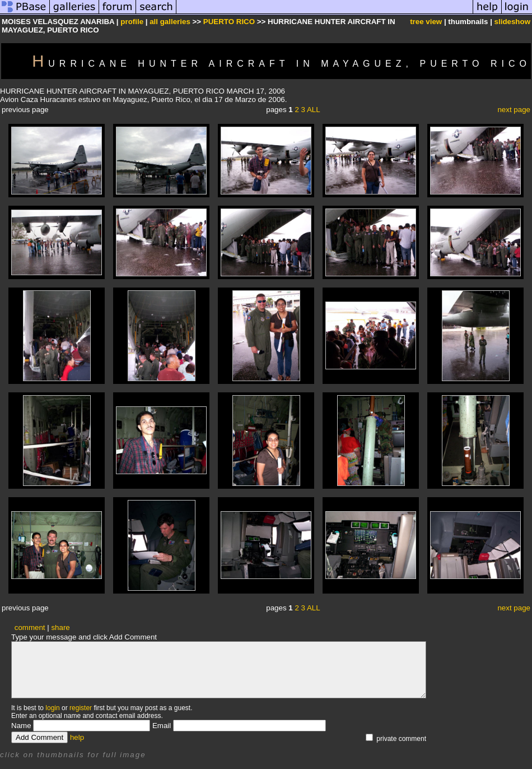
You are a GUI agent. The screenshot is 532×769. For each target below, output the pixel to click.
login (52, 708)
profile (132, 22)
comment (30, 627)
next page (514, 110)
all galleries (170, 22)
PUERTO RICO (229, 22)
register (81, 708)
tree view (426, 22)
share (60, 627)
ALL (314, 110)
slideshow (512, 22)
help (77, 737)
